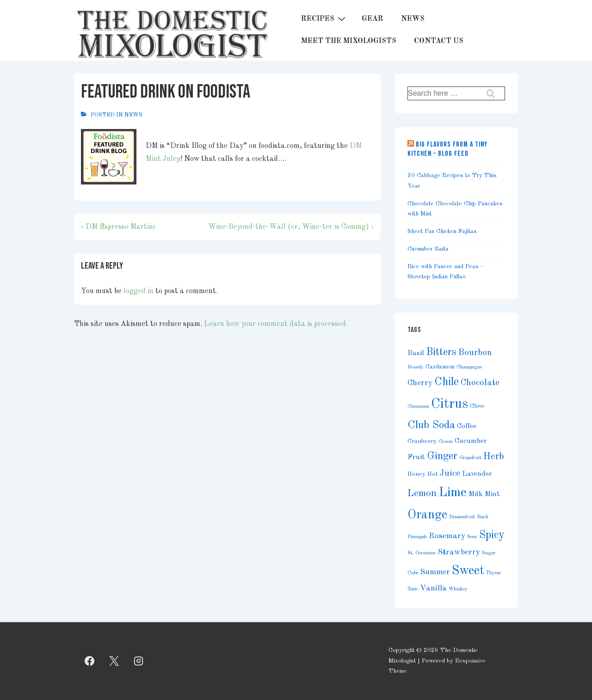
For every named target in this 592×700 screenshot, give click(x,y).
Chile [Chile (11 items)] (447, 382)
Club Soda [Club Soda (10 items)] (431, 425)
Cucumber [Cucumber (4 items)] (471, 441)
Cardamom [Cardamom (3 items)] (440, 367)
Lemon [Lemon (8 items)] (422, 494)
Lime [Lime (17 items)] (453, 493)
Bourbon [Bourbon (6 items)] (475, 353)
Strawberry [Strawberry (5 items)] (459, 552)
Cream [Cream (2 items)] (446, 442)
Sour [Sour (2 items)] (472, 537)
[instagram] (139, 661)
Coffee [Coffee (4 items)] (467, 426)
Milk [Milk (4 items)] (476, 494)
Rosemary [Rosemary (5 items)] (447, 536)
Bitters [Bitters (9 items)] (441, 352)
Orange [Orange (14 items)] (427, 515)
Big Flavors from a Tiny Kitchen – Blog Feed (447, 149)
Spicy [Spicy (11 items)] (492, 535)
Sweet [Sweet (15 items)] (468, 571)
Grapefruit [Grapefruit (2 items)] (470, 458)
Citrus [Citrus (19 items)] (450, 404)
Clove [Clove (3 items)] (477, 406)
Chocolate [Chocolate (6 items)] (480, 383)
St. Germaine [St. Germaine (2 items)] (422, 553)
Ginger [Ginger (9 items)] (442, 456)
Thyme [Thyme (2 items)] (493, 573)
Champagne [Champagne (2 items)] (469, 367)
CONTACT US (439, 41)
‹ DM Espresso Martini (118, 227)
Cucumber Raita (428, 249)
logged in (139, 291)
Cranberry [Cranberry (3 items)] (422, 441)
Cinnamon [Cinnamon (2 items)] (418, 407)
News (133, 115)
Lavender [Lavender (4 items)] (477, 474)
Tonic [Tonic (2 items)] (413, 589)
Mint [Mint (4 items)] (492, 494)
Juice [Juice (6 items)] (450, 473)
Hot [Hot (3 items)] (432, 474)
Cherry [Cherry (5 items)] (420, 383)
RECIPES (324, 19)
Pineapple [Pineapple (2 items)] (417, 537)
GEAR (373, 19)
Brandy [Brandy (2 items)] (416, 367)
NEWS (413, 19)
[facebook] (90, 661)
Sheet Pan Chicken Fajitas (442, 231)
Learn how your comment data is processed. (276, 324)
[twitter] (114, 661)
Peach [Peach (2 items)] (483, 517)
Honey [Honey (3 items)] (416, 474)
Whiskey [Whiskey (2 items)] (458, 589)
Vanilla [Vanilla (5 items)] (433, 588)
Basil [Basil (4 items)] (416, 353)
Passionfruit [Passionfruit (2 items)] (462, 517)
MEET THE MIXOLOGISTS (349, 41)
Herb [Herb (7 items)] (494, 457)
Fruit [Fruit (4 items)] (416, 457)
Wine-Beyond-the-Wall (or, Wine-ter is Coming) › (291, 227)
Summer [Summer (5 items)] (435, 572)
